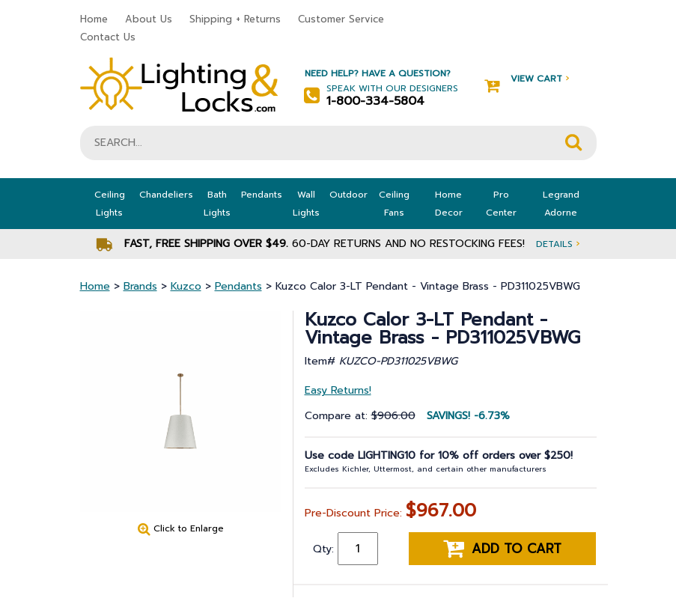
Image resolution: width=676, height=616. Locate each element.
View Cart (527, 79)
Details (558, 244)
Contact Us (108, 37)
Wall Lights (306, 204)
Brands (140, 286)
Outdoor (348, 195)
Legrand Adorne (561, 204)
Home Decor (449, 204)
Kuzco (186, 286)
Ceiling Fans (394, 204)
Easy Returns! (338, 390)
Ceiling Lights (110, 204)
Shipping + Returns (235, 19)
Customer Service (341, 19)
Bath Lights (217, 204)
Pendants (262, 195)
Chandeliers (166, 195)
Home (94, 19)
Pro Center (501, 204)
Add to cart (502, 549)
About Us (149, 19)
